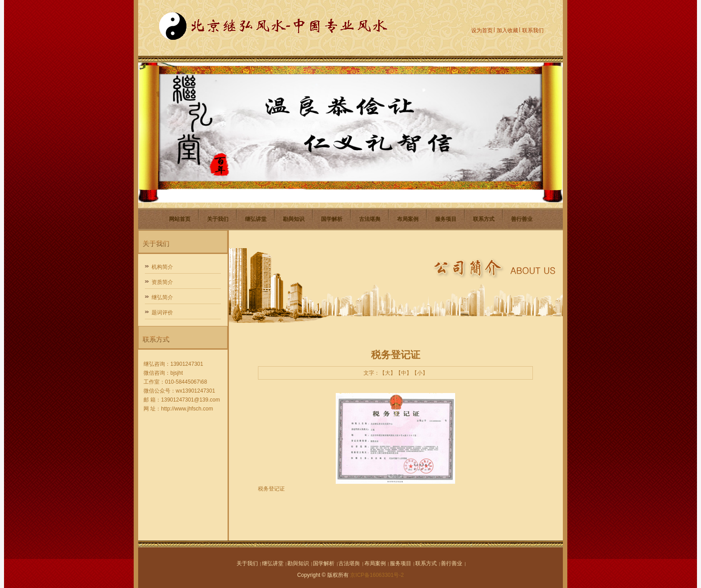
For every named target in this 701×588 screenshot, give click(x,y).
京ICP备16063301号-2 (377, 575)
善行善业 (522, 219)
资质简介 (162, 282)
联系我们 (533, 30)
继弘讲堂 (256, 219)
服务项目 (446, 219)
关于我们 (218, 219)
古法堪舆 (370, 219)
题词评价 (162, 313)
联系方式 (484, 219)
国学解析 (332, 219)
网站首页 (180, 219)
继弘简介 (162, 297)
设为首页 (482, 30)
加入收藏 (507, 30)
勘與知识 (294, 219)
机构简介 (162, 267)
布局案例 (408, 219)
